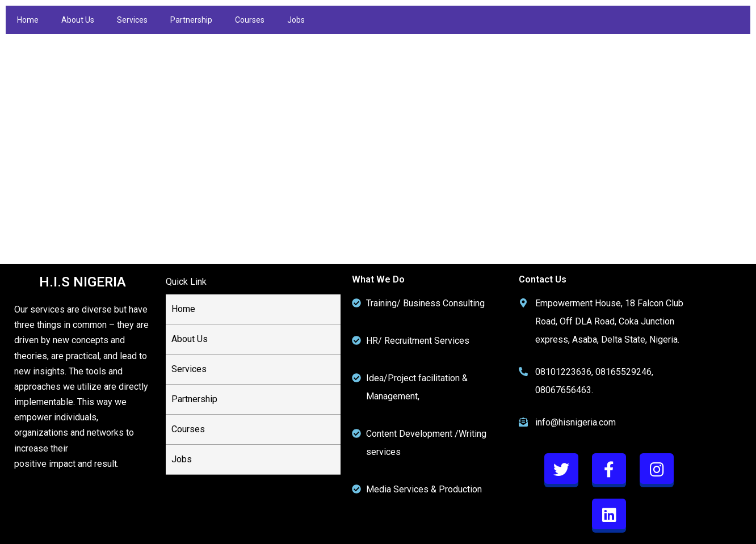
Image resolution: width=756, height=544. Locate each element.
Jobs (296, 20)
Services (132, 20)
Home (28, 20)
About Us (78, 20)
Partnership (191, 20)
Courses (250, 20)
